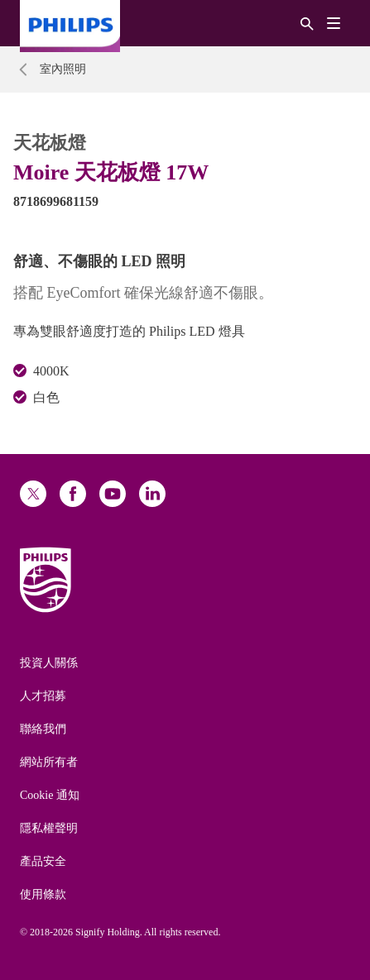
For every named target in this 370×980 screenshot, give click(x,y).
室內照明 (63, 69)
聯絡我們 (43, 729)
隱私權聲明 (49, 828)
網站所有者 (49, 762)
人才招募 (43, 696)
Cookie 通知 (50, 795)
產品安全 (43, 861)
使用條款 (43, 894)
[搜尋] (307, 23)
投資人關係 (49, 663)
